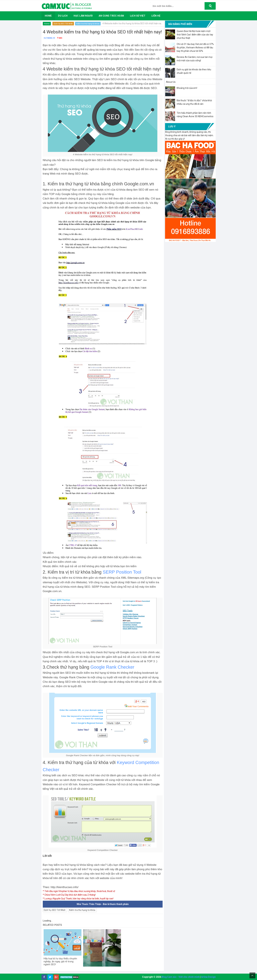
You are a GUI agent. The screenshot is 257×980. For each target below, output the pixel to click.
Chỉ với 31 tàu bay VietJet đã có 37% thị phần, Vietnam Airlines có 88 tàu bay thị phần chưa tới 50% (195, 48)
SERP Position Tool (122, 572)
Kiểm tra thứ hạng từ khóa (88, 24)
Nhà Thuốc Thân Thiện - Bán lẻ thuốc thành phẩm (103, 904)
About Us (171, 82)
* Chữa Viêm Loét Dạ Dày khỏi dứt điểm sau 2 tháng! (69, 895)
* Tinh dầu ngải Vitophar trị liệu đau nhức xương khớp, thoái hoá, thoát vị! (80, 891)
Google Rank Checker (112, 667)
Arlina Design (208, 977)
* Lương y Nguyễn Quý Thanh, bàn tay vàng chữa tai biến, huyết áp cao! (79, 899)
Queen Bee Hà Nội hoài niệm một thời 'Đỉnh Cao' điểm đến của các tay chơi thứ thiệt (195, 35)
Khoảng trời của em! (187, 88)
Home (47, 24)
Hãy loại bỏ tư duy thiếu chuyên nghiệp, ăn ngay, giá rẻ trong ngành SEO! (62, 962)
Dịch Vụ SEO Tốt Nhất (63, 24)
